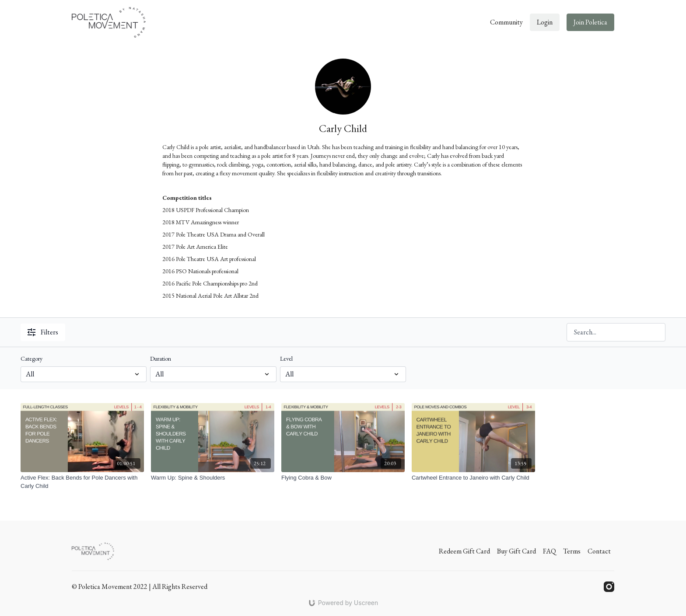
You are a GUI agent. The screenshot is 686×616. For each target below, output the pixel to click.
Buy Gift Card (516, 551)
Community (506, 22)
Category (31, 358)
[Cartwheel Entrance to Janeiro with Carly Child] (473, 478)
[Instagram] (609, 587)
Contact (599, 551)
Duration (161, 358)
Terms (572, 551)
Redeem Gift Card (464, 551)
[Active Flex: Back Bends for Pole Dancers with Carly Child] (82, 482)
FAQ (549, 551)
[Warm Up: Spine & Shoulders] (213, 478)
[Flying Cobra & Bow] (343, 478)
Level (286, 358)
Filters (43, 332)
